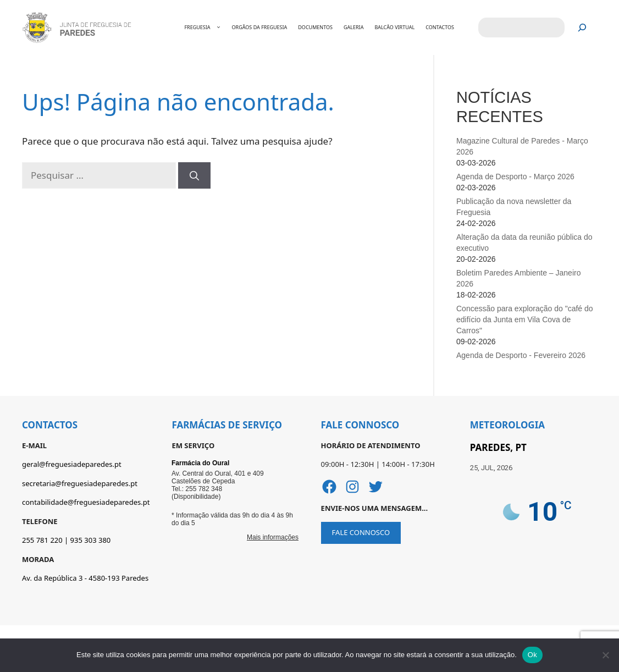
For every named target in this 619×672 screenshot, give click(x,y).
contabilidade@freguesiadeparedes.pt (86, 502)
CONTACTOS (440, 27)
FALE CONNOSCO (361, 532)
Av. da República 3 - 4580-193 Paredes (85, 578)
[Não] (605, 655)
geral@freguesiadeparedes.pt (72, 464)
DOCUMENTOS (315, 27)
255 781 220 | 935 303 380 (66, 540)
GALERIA (353, 27)
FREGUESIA (208, 27)
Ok (532, 655)
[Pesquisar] (582, 28)
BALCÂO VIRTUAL (394, 27)
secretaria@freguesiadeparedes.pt (80, 483)
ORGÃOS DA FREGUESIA (260, 27)
